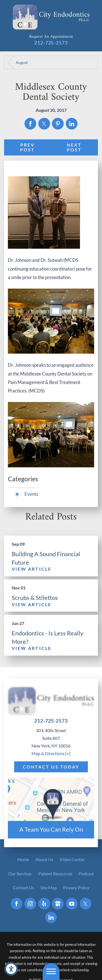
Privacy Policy (76, 888)
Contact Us (23, 888)
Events (31, 494)
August (22, 62)
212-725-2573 (51, 43)
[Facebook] (16, 904)
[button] (11, 969)
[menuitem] (23, 859)
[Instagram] (30, 904)
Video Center (72, 859)
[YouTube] (72, 904)
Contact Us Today (51, 767)
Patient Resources (55, 874)
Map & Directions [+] (51, 753)
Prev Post (28, 147)
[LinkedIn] (51, 918)
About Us (44, 859)
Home (23, 859)
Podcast (86, 874)
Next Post (74, 147)
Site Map (49, 888)
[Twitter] (86, 904)
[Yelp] (44, 904)
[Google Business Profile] (58, 904)
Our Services (20, 874)
